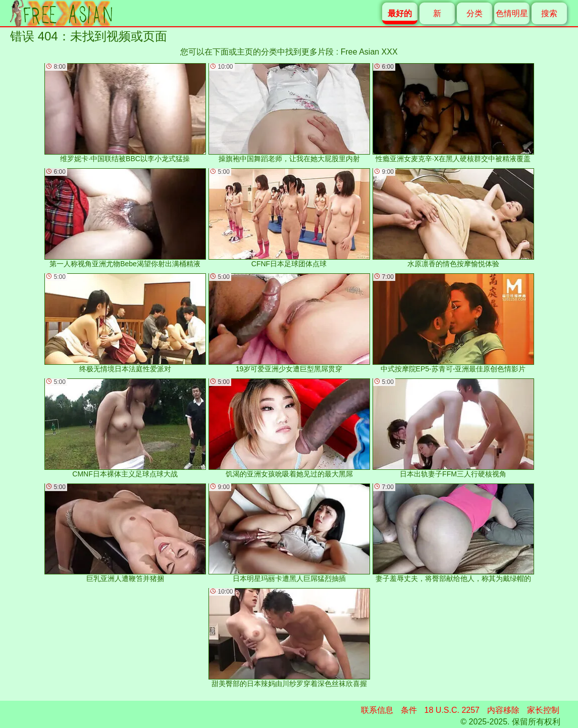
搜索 (549, 13)
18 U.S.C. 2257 (452, 710)
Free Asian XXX (369, 52)
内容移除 (503, 710)
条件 (409, 710)
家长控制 (543, 710)
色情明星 (512, 13)
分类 (475, 13)
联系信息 (377, 710)
